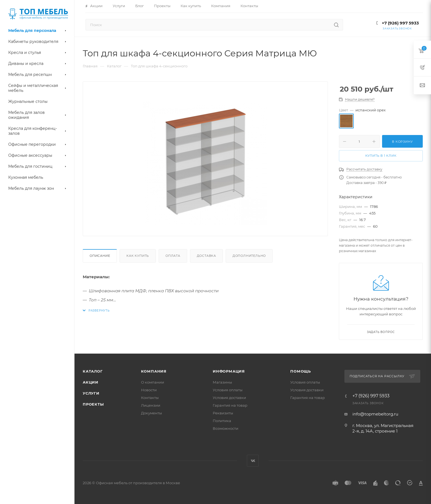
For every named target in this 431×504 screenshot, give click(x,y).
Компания (154, 371)
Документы (151, 413)
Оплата (173, 256)
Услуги (91, 393)
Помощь (301, 371)
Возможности (226, 428)
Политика (222, 421)
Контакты (150, 398)
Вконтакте (253, 461)
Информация (229, 371)
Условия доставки (229, 398)
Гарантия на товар (230, 405)
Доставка (206, 256)
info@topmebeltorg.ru (375, 414)
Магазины (222, 382)
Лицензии (151, 405)
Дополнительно (249, 256)
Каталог (93, 371)
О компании (153, 382)
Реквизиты (223, 413)
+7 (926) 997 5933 (400, 23)
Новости (149, 390)
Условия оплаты (228, 390)
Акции (91, 382)
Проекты (93, 404)
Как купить (138, 256)
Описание (100, 256)
